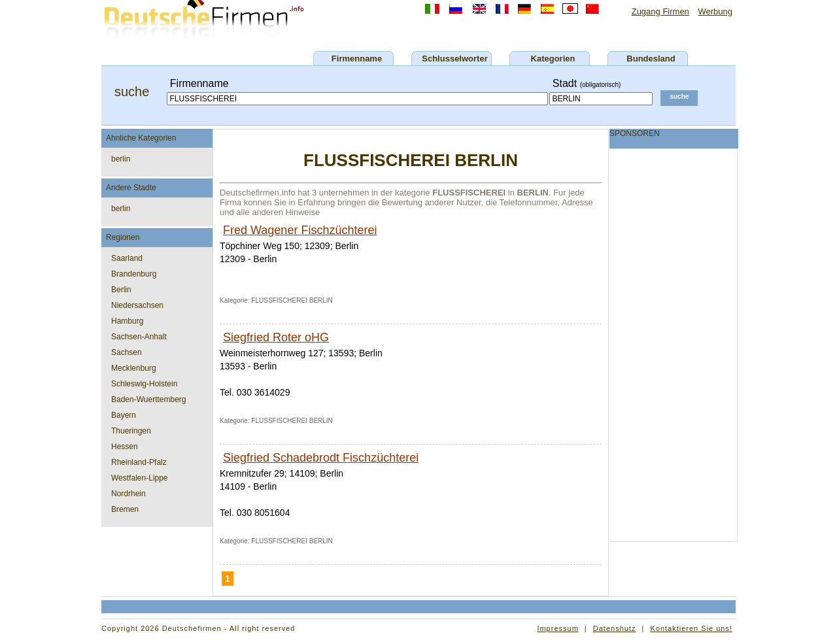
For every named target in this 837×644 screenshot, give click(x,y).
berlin (121, 159)
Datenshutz (615, 628)
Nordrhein (128, 494)
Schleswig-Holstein (144, 384)
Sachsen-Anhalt (139, 337)
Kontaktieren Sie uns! (691, 628)
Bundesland (651, 59)
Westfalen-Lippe (140, 478)
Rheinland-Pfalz (139, 462)
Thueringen (131, 431)
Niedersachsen (137, 305)
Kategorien (553, 59)
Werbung (715, 11)
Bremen (125, 509)
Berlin (121, 290)
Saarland (127, 258)
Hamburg (127, 321)
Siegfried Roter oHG (276, 337)
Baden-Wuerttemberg (149, 399)
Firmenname (357, 59)
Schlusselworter (454, 59)
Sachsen (127, 352)
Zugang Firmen (660, 11)
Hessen (125, 447)
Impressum (557, 628)
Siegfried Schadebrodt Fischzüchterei (321, 458)
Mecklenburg (134, 368)
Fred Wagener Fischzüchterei (300, 230)
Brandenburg (134, 274)
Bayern (124, 415)
